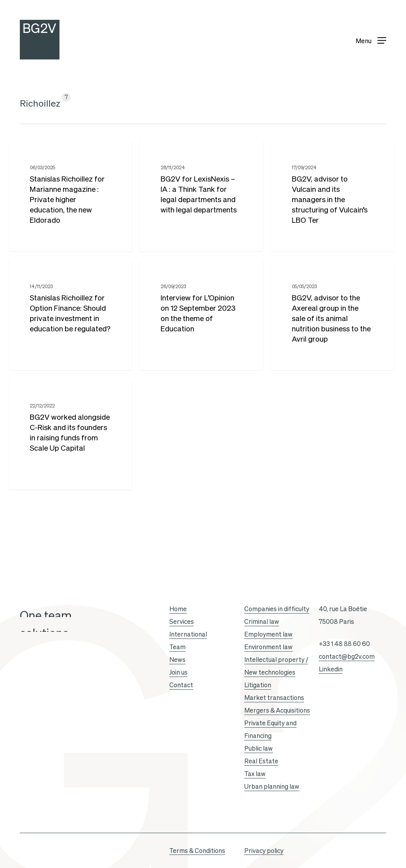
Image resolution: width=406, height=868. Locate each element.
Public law (259, 748)
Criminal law (262, 621)
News (177, 660)
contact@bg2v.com (347, 656)
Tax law (255, 774)
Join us (178, 672)
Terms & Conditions (197, 851)
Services (182, 621)
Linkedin (331, 669)
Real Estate (261, 761)
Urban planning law (272, 786)
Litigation (258, 685)
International (188, 634)
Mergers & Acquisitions (277, 710)
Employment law (268, 634)
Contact (181, 685)
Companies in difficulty (277, 609)
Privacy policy (264, 851)
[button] (371, 40)
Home (178, 609)
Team (177, 647)
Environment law (268, 647)
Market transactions (274, 698)
